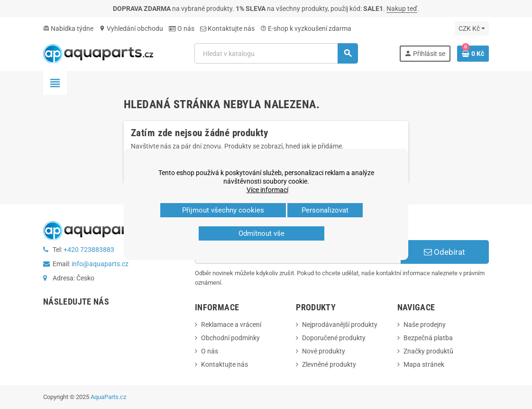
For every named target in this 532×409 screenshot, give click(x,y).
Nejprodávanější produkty (340, 325)
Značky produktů (428, 351)
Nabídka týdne (68, 28)
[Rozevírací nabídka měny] (472, 28)
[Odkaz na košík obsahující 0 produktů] (473, 54)
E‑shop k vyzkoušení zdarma (306, 28)
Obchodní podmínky (230, 338)
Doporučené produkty (334, 338)
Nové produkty (324, 351)
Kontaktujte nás (227, 28)
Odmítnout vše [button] (261, 233)
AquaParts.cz (108, 397)
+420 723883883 (89, 250)
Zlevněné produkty (329, 364)
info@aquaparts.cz (100, 264)
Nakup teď (402, 9)
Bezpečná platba (428, 338)
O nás (182, 28)
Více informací (267, 190)
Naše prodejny (425, 325)
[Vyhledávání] (276, 53)
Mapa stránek (424, 364)
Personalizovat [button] (325, 210)
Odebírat (445, 252)
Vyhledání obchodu (131, 28)
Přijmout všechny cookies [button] (223, 210)
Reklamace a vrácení (231, 325)
